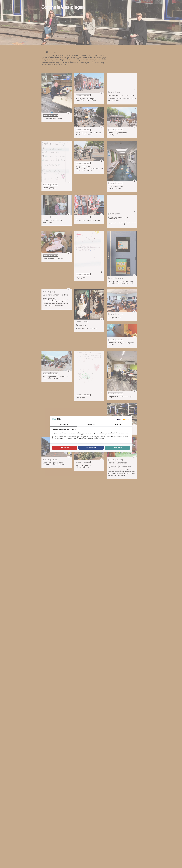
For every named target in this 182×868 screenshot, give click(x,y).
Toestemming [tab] (64, 424)
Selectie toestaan (91, 448)
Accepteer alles (117, 448)
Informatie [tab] (118, 424)
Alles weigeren (65, 448)
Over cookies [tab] (91, 424)
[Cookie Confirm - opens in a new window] (123, 419)
